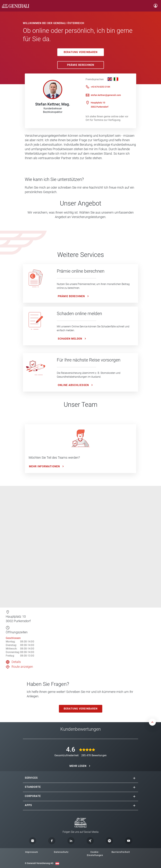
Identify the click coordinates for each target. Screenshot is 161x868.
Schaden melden (70, 339)
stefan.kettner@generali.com (106, 95)
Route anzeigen (22, 667)
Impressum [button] (32, 852)
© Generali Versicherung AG (39, 863)
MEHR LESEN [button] (78, 766)
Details (16, 662)
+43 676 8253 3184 (100, 87)
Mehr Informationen (44, 466)
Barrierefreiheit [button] (121, 852)
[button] (134, 778)
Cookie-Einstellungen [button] (95, 854)
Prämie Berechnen (81, 65)
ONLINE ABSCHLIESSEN (73, 385)
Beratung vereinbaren (81, 52)
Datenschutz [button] (61, 852)
